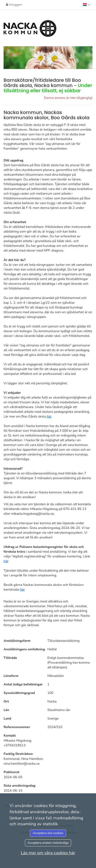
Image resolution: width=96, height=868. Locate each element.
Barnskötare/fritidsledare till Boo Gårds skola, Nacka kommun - (48, 85)
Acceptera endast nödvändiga (48, 843)
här (49, 416)
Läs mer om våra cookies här (48, 853)
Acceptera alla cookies (48, 833)
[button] (86, 5)
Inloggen (14, 5)
